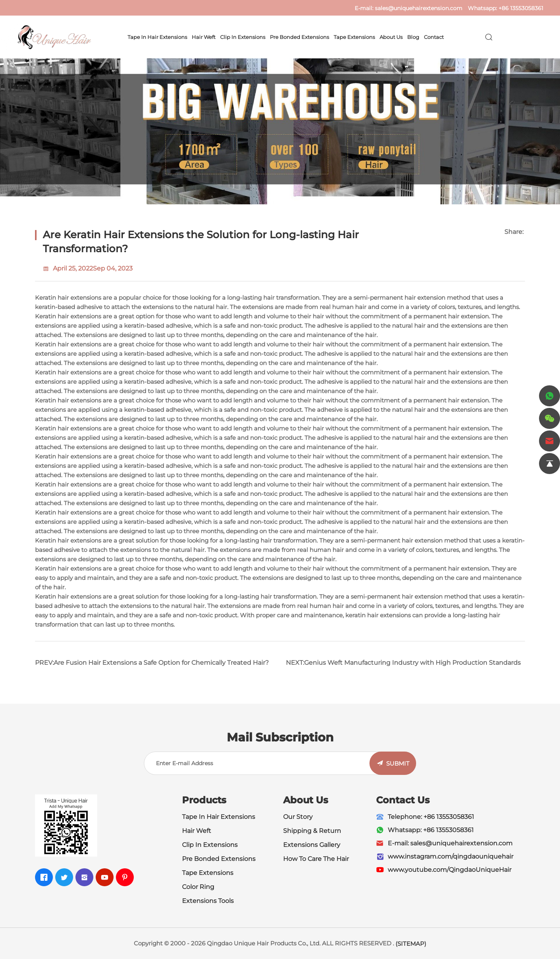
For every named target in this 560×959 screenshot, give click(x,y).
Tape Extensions (354, 37)
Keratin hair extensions (68, 298)
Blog (413, 37)
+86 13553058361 (521, 8)
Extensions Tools (208, 901)
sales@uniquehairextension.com (419, 8)
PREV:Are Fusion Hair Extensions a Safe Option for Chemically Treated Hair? (152, 663)
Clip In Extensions (243, 37)
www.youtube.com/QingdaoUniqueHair (450, 870)
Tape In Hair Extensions (157, 37)
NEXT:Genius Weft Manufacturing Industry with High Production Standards (403, 663)
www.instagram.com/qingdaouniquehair (451, 856)
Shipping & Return (312, 831)
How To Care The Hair (316, 859)
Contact (434, 37)
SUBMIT (398, 763)
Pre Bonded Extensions (299, 37)
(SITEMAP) (411, 944)
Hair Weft (204, 37)
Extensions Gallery (312, 845)
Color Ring (198, 887)
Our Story (298, 817)
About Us (391, 37)
